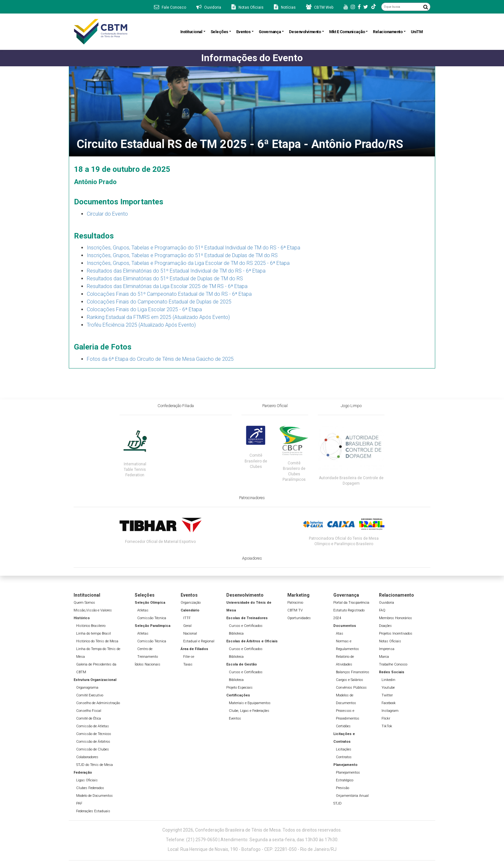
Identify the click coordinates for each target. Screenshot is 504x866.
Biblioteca (236, 633)
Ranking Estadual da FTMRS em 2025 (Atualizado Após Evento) (158, 317)
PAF (79, 803)
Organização (191, 603)
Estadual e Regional (199, 641)
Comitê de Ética (89, 718)
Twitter (387, 695)
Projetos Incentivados (396, 633)
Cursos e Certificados (246, 626)
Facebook (389, 703)
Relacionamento (388, 32)
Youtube (388, 688)
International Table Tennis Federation (135, 470)
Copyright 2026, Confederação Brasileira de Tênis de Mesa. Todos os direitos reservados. (252, 830)
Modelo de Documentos (94, 796)
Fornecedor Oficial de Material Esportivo (160, 542)
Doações (385, 626)
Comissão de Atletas (93, 726)
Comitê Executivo (90, 695)
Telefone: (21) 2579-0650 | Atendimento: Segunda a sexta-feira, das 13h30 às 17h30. (252, 840)
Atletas (143, 610)
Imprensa (387, 649)
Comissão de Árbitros (93, 742)
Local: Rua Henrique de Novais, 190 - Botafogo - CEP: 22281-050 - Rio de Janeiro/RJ (252, 849)
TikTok (387, 726)
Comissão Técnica (152, 618)
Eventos (243, 32)
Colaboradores (87, 757)
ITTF (187, 618)
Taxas (188, 664)
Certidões (343, 726)
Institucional (191, 32)
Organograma (87, 688)
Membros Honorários (396, 618)
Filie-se (189, 657)
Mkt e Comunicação (347, 32)
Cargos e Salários (350, 680)
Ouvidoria (387, 603)
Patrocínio (295, 603)
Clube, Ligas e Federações (249, 711)
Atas (340, 633)
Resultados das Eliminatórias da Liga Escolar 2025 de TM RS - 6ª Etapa (167, 286)
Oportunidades (299, 618)
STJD (337, 803)
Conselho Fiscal (89, 711)
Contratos (344, 757)
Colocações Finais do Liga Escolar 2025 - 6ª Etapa (144, 309)
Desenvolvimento (305, 32)
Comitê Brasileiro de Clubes (256, 461)
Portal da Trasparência (351, 603)
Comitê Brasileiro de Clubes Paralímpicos (294, 471)
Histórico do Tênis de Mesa (97, 641)
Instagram (390, 711)
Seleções (219, 32)
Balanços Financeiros (353, 672)
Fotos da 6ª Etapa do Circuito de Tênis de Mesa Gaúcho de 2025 (160, 359)
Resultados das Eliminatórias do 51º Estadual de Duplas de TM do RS (165, 279)
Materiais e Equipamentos (250, 703)
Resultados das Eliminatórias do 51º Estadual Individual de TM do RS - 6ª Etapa (176, 271)
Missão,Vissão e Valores (93, 610)
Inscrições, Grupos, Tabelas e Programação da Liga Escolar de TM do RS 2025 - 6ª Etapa (188, 263)
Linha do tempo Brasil (94, 633)
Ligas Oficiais (87, 780)
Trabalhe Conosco (393, 664)
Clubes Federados (90, 788)
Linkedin (388, 680)
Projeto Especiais (239, 688)
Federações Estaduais (93, 811)
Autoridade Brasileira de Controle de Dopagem (351, 481)
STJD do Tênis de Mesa (94, 765)
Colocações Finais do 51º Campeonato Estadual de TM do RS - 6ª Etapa (169, 294)
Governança (270, 32)
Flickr (386, 718)
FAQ (382, 610)
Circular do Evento (107, 214)
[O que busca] (401, 7)
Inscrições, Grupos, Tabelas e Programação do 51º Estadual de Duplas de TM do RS (182, 255)
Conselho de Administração (98, 703)
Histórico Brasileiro (91, 626)
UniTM (417, 32)
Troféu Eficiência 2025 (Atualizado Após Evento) (141, 325)
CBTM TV (295, 610)
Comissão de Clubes (93, 749)
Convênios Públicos (351, 688)
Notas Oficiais (390, 641)
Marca (384, 657)
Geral (187, 626)
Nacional (190, 633)
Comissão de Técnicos (94, 734)
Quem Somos (84, 603)
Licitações (344, 749)
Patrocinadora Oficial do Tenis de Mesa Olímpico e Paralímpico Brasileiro (344, 541)
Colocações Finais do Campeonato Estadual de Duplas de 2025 (159, 302)
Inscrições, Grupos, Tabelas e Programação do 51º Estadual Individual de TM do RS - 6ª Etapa (194, 248)
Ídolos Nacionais (148, 664)
